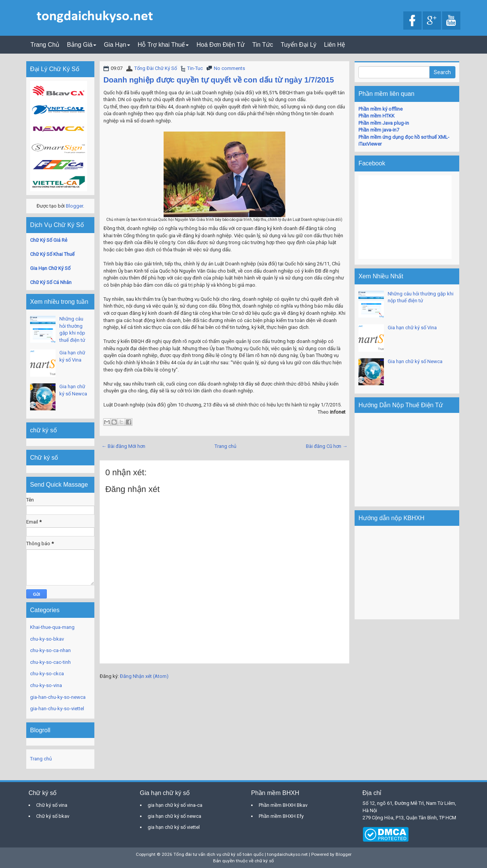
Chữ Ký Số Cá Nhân (51, 282)
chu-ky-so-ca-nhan (50, 650)
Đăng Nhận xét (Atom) (144, 676)
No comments (229, 68)
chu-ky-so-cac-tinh (50, 662)
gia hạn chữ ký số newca (174, 816)
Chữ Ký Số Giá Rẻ (49, 240)
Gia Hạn (117, 45)
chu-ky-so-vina (46, 685)
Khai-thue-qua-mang (52, 627)
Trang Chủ (45, 45)
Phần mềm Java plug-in (384, 123)
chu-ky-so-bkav (47, 639)
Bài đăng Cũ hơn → (327, 446)
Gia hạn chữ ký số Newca (415, 361)
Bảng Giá (82, 45)
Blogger (74, 206)
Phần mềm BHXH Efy (281, 816)
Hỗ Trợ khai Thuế (163, 45)
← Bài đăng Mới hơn (123, 446)
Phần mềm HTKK (376, 116)
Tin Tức (263, 45)
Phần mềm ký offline (380, 109)
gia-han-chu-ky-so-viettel (57, 709)
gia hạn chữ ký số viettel (174, 827)
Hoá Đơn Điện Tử (220, 45)
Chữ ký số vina (52, 805)
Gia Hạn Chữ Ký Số (50, 268)
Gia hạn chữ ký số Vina (412, 328)
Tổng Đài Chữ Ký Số (156, 68)
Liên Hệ (335, 45)
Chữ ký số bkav (53, 816)
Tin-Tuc (195, 68)
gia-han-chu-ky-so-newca (58, 697)
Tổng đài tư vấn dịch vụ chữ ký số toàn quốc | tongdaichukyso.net (241, 854)
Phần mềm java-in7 (379, 130)
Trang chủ (225, 446)
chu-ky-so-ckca (47, 674)
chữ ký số (264, 861)
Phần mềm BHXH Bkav (283, 805)
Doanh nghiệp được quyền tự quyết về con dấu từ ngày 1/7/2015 (219, 80)
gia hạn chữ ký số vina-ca (175, 805)
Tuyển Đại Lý (299, 45)
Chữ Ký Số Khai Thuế (52, 254)
